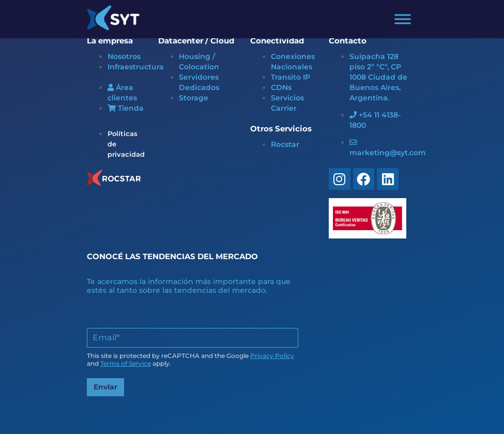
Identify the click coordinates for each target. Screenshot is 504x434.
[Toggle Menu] (403, 19)
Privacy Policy (272, 356)
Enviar (105, 387)
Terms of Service (126, 363)
